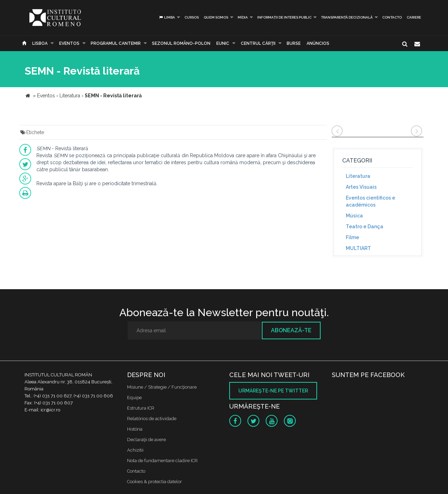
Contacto (392, 17)
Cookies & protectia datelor (155, 482)
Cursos (192, 17)
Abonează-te (291, 330)
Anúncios (318, 43)
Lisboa (40, 43)
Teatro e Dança (365, 227)
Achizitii (135, 450)
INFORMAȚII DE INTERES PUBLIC (284, 17)
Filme (352, 237)
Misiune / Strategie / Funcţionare (162, 387)
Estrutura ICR (141, 408)
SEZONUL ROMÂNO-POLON (181, 43)
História (135, 429)
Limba (167, 17)
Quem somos (216, 17)
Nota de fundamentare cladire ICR (162, 461)
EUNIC (223, 43)
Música (354, 216)
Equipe (134, 398)
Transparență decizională (347, 17)
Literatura (358, 176)
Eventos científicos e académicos (370, 201)
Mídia (243, 17)
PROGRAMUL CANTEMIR (116, 43)
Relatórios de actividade (152, 419)
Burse (294, 43)
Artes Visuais (361, 187)
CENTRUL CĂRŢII (258, 43)
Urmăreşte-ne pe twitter (273, 391)
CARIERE (414, 17)
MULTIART (358, 248)
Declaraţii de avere (146, 440)
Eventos (69, 43)
